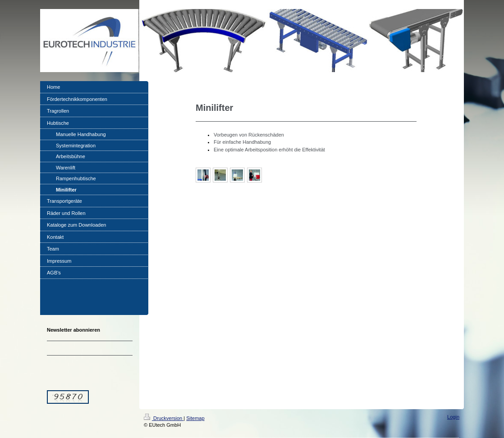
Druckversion (164, 418)
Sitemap (195, 418)
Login (453, 417)
